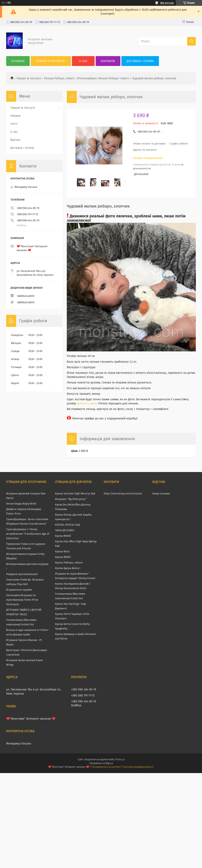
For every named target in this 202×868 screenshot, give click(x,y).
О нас (83, 61)
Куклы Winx (62, 551)
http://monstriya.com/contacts (123, 493)
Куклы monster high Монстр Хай (75, 493)
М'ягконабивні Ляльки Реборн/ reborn (103, 78)
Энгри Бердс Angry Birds (21, 504)
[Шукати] (191, 41)
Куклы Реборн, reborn (69, 563)
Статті (14, 124)
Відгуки (15, 140)
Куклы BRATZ (63, 557)
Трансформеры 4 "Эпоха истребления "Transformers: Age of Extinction (28, 534)
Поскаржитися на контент (106, 767)
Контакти (108, 61)
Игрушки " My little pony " (71, 499)
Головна (18, 61)
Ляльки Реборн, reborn (59, 78)
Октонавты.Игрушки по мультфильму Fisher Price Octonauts (22, 600)
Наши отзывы (161, 493)
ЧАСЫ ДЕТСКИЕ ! (65, 530)
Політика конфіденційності (138, 767)
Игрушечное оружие (19, 590)
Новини (15, 116)
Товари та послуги (50, 61)
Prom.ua (120, 759)
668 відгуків (167, 3)
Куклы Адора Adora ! (68, 568)
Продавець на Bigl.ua (101, 763)
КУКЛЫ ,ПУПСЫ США (68, 525)
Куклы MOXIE (63, 536)
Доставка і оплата (140, 61)
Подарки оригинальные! (22, 574)
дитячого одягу (87, 403)
